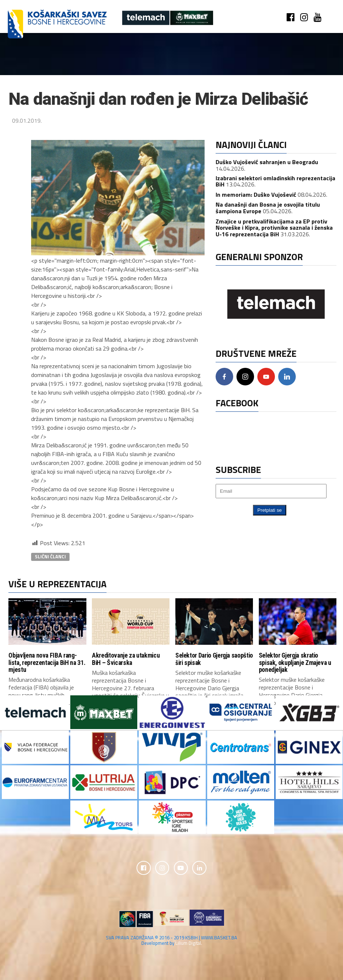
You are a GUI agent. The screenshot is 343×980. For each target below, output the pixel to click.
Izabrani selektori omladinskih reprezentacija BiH (275, 181)
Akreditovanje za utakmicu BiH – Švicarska (126, 659)
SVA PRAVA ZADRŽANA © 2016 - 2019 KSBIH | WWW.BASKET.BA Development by (171, 941)
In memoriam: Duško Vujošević (256, 195)
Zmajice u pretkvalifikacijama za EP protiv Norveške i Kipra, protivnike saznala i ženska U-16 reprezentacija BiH (274, 228)
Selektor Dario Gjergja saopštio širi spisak (214, 659)
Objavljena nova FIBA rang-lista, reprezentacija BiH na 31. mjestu (47, 663)
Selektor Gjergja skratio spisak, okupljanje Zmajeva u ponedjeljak (295, 663)
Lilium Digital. (189, 944)
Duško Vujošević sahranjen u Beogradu (267, 162)
